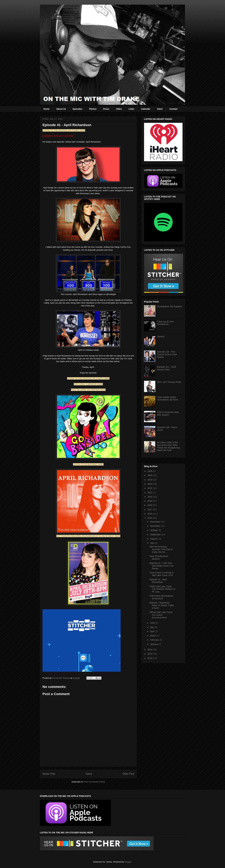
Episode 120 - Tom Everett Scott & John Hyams (167, 354)
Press (106, 109)
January (154, 644)
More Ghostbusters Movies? (159, 558)
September (156, 535)
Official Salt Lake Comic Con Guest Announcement (161, 615)
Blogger (128, 862)
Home (46, 109)
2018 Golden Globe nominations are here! (168, 398)
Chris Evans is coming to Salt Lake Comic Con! (162, 574)
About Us (61, 109)
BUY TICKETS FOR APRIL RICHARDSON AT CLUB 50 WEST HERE (88, 536)
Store (160, 109)
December (155, 522)
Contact (173, 109)
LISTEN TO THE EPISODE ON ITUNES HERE (64, 130)
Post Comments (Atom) (94, 782)
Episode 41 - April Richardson (158, 581)
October (154, 530)
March (153, 636)
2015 (150, 518)
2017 (150, 510)
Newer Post (49, 774)
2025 (150, 475)
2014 (150, 650)
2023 (150, 484)
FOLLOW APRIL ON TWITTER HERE (88, 390)
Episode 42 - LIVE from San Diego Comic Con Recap (162, 566)
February (155, 640)
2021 (150, 493)
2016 (150, 514)
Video (119, 109)
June (153, 623)
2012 (150, 658)
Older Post (128, 774)
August (154, 539)
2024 (150, 480)
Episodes (77, 109)
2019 (150, 501)
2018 (150, 505)
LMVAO (161, 337)
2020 (150, 497)
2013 (150, 654)
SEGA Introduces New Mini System (168, 413)
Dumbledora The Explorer (170, 306)
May (152, 627)
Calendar (146, 109)
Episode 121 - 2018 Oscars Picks (166, 368)
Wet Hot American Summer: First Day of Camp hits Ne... (161, 549)
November (155, 526)
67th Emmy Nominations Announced (161, 597)
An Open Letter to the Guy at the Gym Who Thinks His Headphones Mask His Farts (169, 446)
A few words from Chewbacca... (165, 323)
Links (131, 109)
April (152, 631)
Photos (93, 109)
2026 (150, 471)
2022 (150, 488)
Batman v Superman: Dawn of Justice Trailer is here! (162, 605)
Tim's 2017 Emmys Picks (169, 382)
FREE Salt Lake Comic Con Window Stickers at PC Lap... (162, 589)
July (152, 543)
